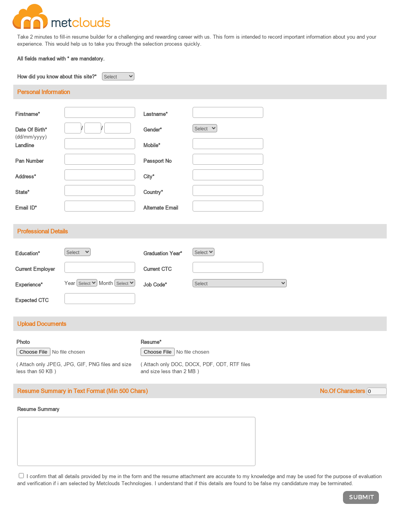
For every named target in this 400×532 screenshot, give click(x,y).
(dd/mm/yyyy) (31, 137)
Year (70, 283)
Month (106, 283)
